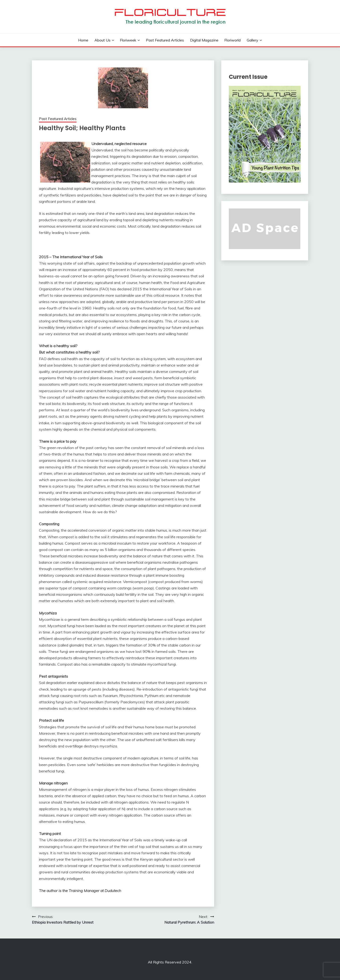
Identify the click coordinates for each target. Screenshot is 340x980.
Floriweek (128, 40)
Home (83, 40)
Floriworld (232, 40)
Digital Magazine (204, 40)
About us (102, 40)
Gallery (253, 40)
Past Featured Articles (165, 40)
